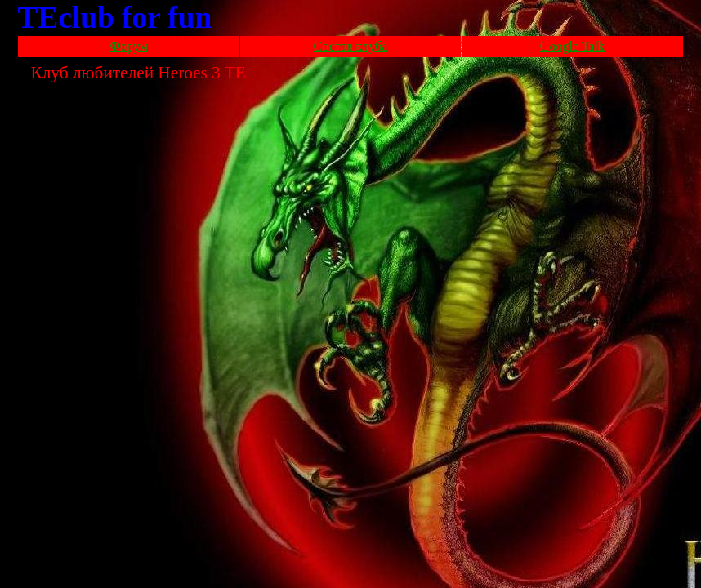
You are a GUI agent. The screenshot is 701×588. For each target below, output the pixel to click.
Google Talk (572, 46)
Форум (128, 46)
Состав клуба (351, 46)
